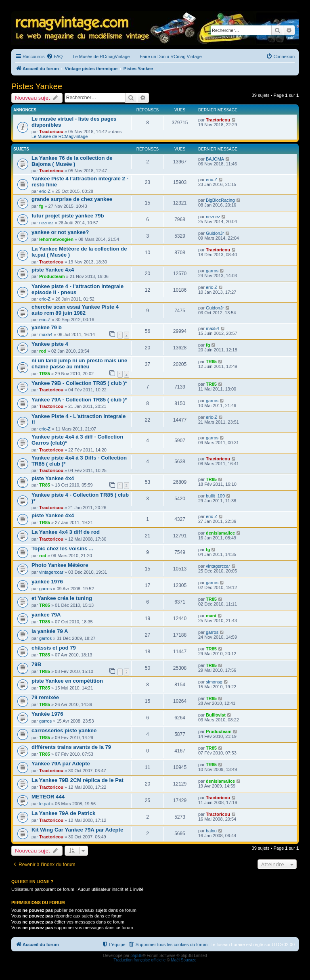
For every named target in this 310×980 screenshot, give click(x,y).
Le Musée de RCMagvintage (60, 136)
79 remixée (45, 697)
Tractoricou (51, 132)
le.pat (45, 804)
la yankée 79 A (50, 631)
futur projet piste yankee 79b (68, 216)
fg (41, 206)
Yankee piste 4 (50, 344)
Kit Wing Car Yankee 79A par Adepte (77, 830)
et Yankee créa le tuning (62, 598)
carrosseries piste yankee (64, 730)
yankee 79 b (47, 327)
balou (211, 831)
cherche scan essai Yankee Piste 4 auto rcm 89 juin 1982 (75, 310)
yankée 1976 (47, 582)
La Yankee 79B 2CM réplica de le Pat (77, 780)
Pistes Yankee (37, 86)
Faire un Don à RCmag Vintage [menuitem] (171, 56)
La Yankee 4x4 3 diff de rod (66, 532)
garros (212, 271)
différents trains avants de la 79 (71, 747)
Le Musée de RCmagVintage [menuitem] (101, 56)
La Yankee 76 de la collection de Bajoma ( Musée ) (72, 161)
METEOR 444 (48, 797)
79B (36, 664)
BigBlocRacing (220, 200)
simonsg (214, 682)
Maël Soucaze (183, 960)
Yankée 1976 (47, 714)
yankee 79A (46, 615)
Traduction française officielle (139, 960)
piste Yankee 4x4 (53, 270)
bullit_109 (215, 496)
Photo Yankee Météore (60, 565)
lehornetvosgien (56, 239)
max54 (46, 334)
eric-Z (45, 191)
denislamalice (220, 533)
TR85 (45, 374)
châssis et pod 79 (54, 648)
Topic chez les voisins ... (62, 549)
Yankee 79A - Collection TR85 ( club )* (79, 400)
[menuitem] (54, 56)
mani (211, 616)
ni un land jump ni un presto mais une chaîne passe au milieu (79, 364)
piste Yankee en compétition (67, 681)
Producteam (52, 276)
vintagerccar (51, 572)
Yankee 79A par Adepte (61, 764)
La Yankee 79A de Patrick (63, 813)
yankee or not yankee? (60, 232)
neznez (46, 223)
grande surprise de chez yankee (72, 199)
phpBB (136, 956)
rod (43, 351)
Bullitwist (216, 715)
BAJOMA (215, 159)
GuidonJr (215, 233)
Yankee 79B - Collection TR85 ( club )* (79, 383)
